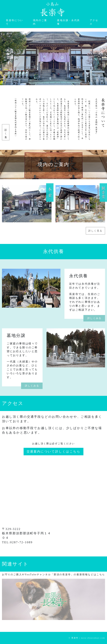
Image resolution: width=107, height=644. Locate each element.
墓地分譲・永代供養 (68, 22)
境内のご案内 (40, 22)
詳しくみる (94, 318)
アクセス (94, 22)
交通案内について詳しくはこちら (54, 452)
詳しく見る (6, 132)
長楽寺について (14, 22)
